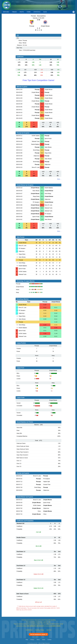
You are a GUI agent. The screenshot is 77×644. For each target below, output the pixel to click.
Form (29, 12)
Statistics (37, 12)
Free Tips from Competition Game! (38, 80)
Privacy (32, 640)
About (44, 640)
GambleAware (29, 630)
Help (27, 640)
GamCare (49, 630)
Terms (38, 640)
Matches (6, 12)
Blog (45, 12)
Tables (14, 12)
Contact (49, 640)
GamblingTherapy (40, 630)
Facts (22, 12)
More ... (59, 179)
